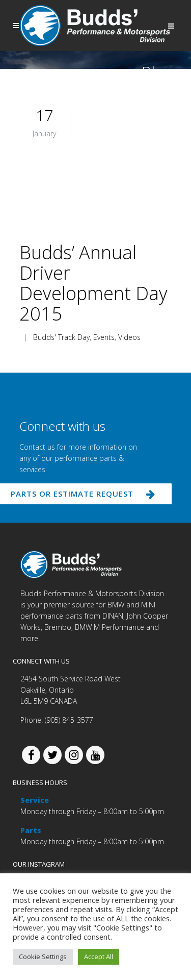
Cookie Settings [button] (43, 957)
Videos (129, 337)
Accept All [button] (99, 957)
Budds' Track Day (61, 337)
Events (104, 337)
